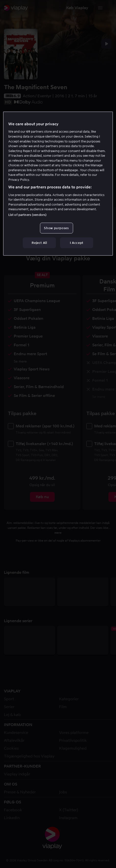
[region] (58, 184)
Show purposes (56, 228)
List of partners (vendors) (27, 215)
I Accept (77, 243)
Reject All (39, 243)
